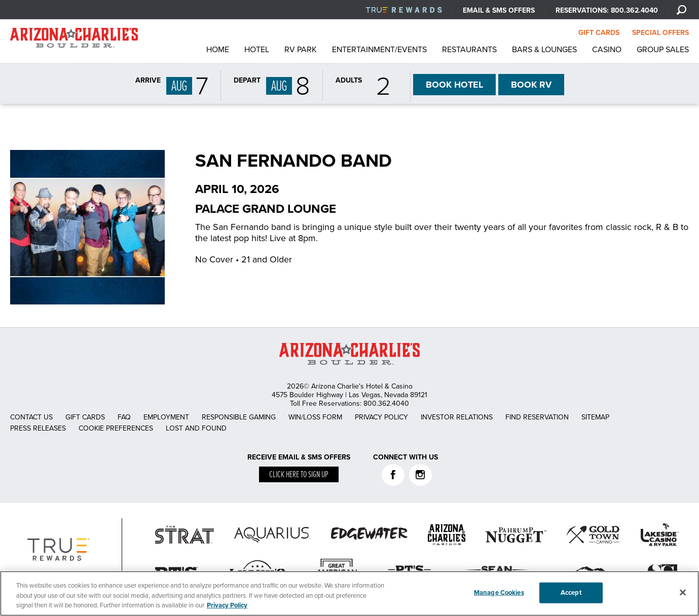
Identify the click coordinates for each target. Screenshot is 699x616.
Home (218, 50)
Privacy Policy (381, 417)
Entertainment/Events (379, 50)
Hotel (257, 50)
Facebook (393, 475)
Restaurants (469, 50)
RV (531, 85)
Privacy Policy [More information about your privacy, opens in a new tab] (227, 605)
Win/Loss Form (315, 417)
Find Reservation (537, 417)
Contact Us (31, 417)
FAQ (124, 417)
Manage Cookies (499, 592)
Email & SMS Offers (499, 10)
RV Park (301, 50)
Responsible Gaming (239, 417)
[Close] (683, 592)
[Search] (681, 10)
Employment (166, 417)
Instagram (420, 475)
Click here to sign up (299, 475)
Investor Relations (457, 417)
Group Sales (663, 50)
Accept (571, 592)
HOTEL (454, 85)
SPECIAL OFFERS (660, 33)
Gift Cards (85, 417)
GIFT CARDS (599, 33)
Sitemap (595, 417)
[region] (349, 593)
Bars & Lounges (544, 50)
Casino (607, 50)
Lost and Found (196, 428)
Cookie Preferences (116, 428)
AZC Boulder (74, 40)
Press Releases (38, 428)
